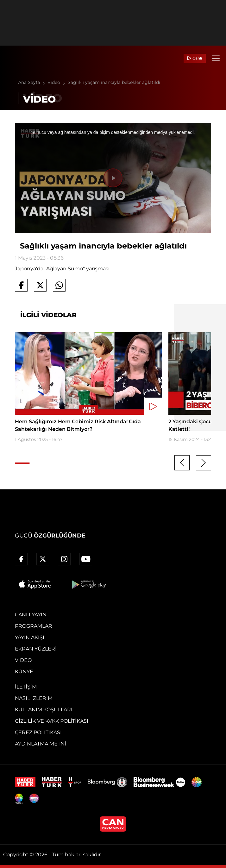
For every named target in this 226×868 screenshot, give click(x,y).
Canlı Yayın (31, 615)
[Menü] (216, 58)
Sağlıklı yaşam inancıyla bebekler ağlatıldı (114, 82)
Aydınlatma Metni (41, 744)
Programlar (34, 626)
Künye (24, 672)
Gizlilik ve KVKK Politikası (52, 721)
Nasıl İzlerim (34, 698)
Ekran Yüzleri (36, 649)
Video (58, 82)
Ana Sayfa (33, 82)
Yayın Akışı (30, 637)
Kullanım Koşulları (44, 710)
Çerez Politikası (38, 732)
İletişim (26, 687)
